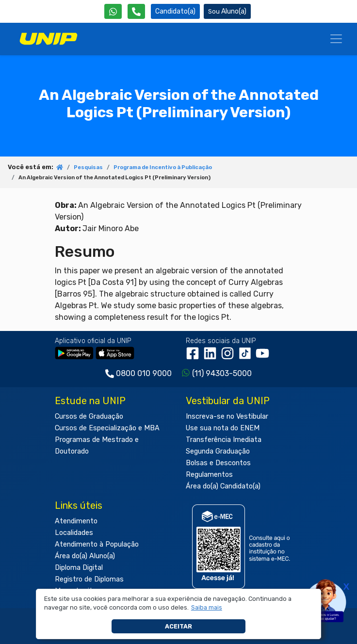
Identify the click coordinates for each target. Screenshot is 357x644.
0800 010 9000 (144, 373)
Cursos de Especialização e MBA (107, 428)
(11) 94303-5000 (222, 373)
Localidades (74, 533)
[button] (206, 608)
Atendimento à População (97, 544)
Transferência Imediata (224, 440)
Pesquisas (88, 167)
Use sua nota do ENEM (223, 428)
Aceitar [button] (178, 626)
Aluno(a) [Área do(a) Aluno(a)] (227, 11)
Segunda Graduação (218, 451)
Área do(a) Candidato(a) (223, 486)
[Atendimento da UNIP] (136, 11)
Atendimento (76, 521)
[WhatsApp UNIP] (113, 11)
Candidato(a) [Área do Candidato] (175, 11)
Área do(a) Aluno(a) (85, 556)
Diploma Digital (79, 568)
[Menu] (336, 39)
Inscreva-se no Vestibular (227, 416)
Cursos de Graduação (89, 416)
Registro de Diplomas (89, 579)
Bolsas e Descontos (218, 463)
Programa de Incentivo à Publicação (163, 167)
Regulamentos (209, 475)
